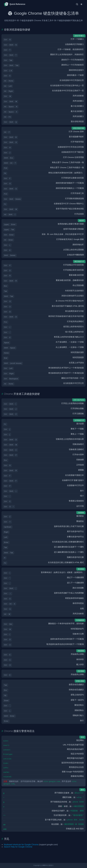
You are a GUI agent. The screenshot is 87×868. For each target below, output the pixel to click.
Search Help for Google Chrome (18, 847)
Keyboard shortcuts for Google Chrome (21, 845)
